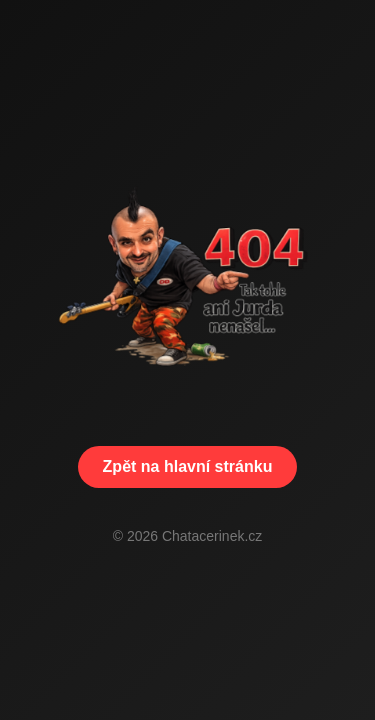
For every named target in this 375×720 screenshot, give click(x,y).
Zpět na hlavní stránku (188, 466)
